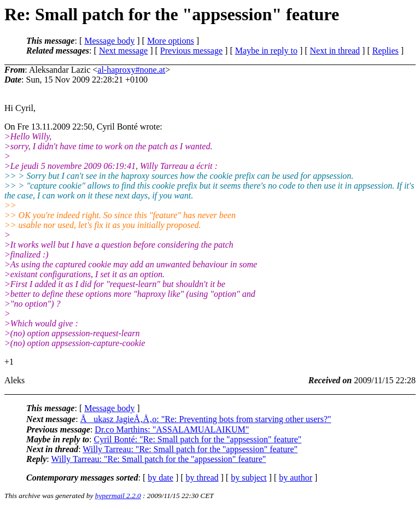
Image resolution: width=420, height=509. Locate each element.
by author (296, 478)
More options (171, 41)
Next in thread (335, 51)
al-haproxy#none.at (131, 70)
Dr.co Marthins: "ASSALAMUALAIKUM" (172, 429)
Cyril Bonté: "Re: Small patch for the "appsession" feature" (198, 439)
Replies (386, 51)
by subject (249, 478)
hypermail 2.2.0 (118, 496)
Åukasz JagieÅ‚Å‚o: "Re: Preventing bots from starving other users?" (206, 419)
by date (161, 478)
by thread (202, 478)
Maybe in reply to (266, 51)
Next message (123, 51)
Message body (109, 41)
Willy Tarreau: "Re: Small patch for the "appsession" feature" (190, 449)
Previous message (191, 51)
